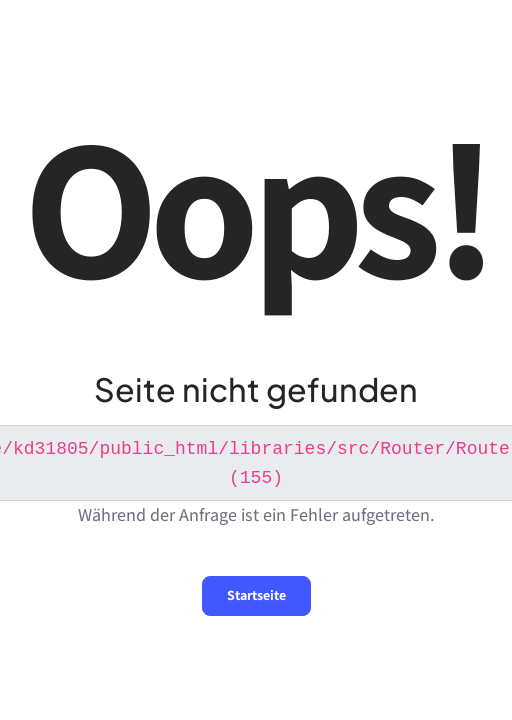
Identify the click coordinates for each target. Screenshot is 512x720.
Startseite (256, 593)
